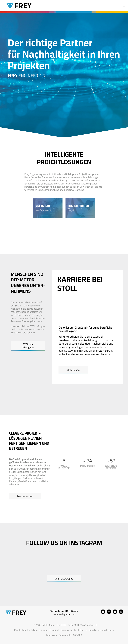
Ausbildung (66, 302)
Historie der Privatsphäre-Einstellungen (68, 630)
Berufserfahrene (70, 312)
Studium (86, 302)
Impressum (51, 635)
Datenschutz (65, 635)
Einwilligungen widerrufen (101, 630)
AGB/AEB (77, 635)
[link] (48, 208)
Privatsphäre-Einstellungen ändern (31, 630)
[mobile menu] (124, 6)
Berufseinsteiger (109, 302)
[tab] (63, 302)
